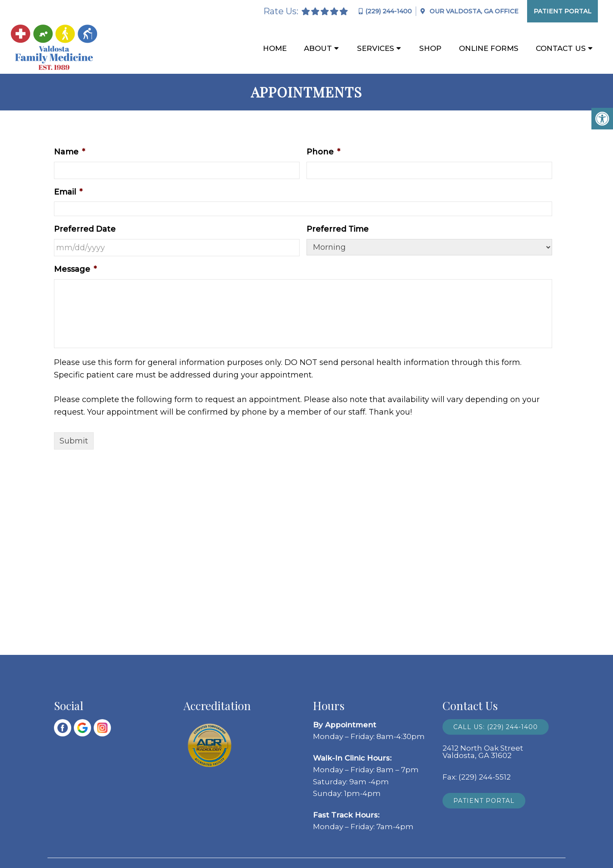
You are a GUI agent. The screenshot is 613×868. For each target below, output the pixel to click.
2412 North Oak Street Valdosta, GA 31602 (483, 752)
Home (275, 48)
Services (376, 48)
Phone (323, 152)
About (318, 48)
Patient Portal (562, 11)
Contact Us (561, 48)
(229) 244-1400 (389, 11)
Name (70, 152)
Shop (430, 48)
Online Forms (489, 48)
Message (75, 269)
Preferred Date (85, 229)
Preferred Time (338, 229)
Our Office (473, 11)
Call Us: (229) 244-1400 (496, 727)
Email (68, 192)
